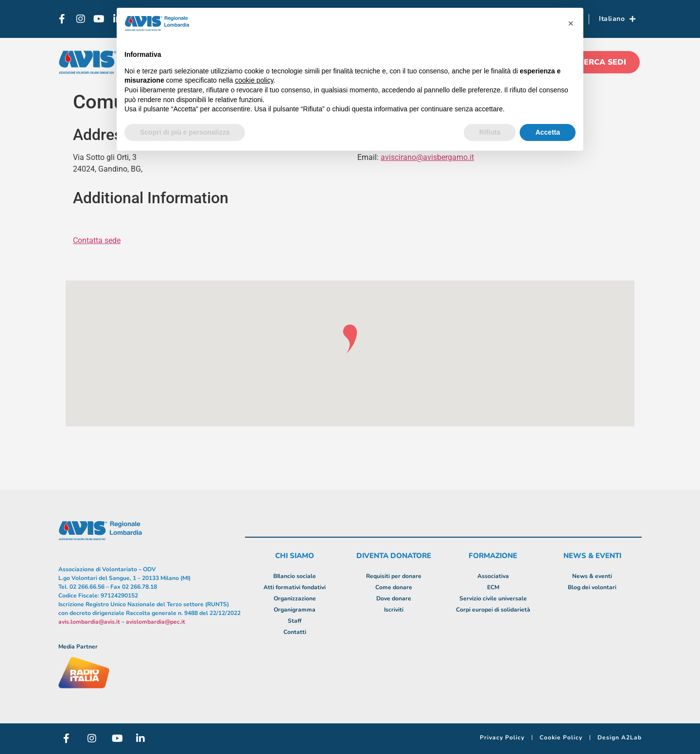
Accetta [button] (548, 132)
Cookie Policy (561, 737)
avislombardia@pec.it (156, 622)
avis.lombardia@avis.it (89, 622)
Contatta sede (97, 240)
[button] (571, 23)
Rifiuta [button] (490, 132)
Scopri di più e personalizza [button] (185, 132)
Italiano (617, 19)
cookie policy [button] (254, 80)
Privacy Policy (502, 737)
